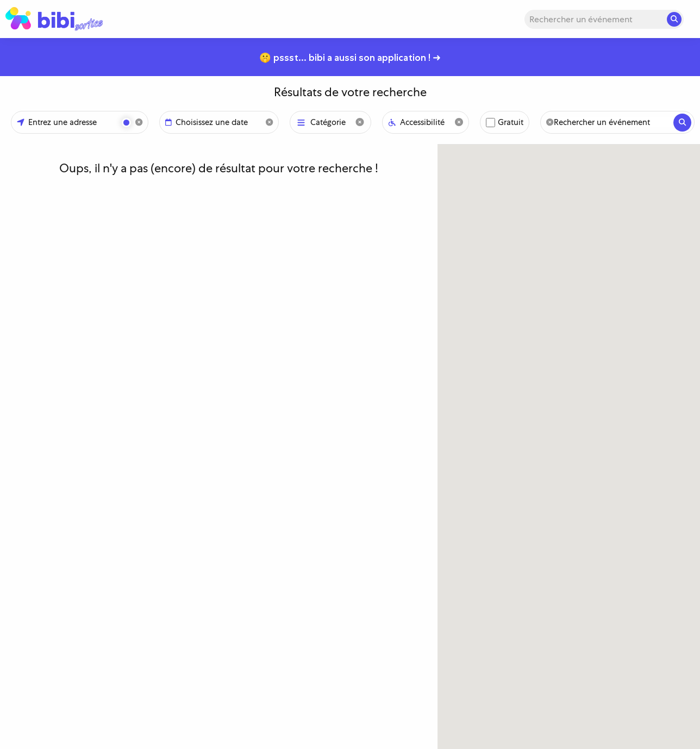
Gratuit (511, 122)
